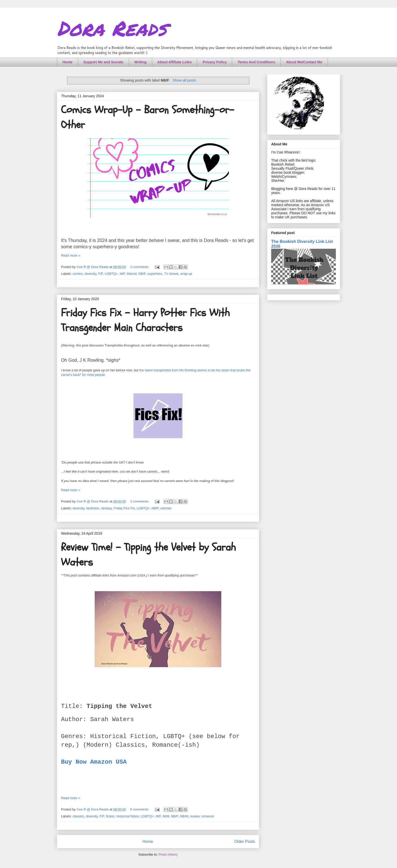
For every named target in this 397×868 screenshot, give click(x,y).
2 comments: (140, 267)
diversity (91, 274)
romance (208, 816)
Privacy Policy (215, 62)
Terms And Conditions (256, 62)
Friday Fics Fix (124, 508)
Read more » (71, 255)
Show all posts (184, 80)
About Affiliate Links (175, 62)
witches (166, 508)
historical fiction (128, 816)
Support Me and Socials (103, 62)
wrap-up (186, 274)
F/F (101, 274)
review (195, 816)
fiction (110, 816)
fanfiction (93, 508)
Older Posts (245, 842)
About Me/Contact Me (304, 62)
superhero (155, 274)
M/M (166, 816)
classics (78, 816)
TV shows (171, 274)
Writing (141, 62)
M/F (122, 274)
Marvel (132, 274)
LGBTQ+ (111, 274)
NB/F (142, 274)
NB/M (184, 816)
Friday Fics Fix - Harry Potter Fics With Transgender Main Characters (145, 320)
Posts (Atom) (168, 854)
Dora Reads (112, 28)
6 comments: (140, 809)
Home (67, 62)
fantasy (106, 508)
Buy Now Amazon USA (94, 762)
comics (78, 274)
